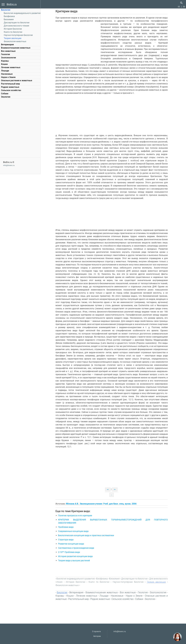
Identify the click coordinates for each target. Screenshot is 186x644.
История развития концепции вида (75, 556)
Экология (6, 97)
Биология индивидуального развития (22, 13)
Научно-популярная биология (18, 35)
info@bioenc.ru (9, 165)
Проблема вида (66, 527)
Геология (5, 54)
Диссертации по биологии (17, 23)
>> (184, 6)
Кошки (4, 64)
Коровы (5, 61)
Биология (6, 10)
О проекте (97, 631)
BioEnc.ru (12, 4)
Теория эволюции (13, 38)
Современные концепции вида (73, 531)
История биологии (13, 29)
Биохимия (9, 19)
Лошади (5, 71)
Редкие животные (10, 87)
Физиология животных (15, 41)
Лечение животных (11, 67)
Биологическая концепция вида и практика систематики (86, 535)
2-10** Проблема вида (69, 552)
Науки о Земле (8, 77)
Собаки (5, 94)
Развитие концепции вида (71, 544)
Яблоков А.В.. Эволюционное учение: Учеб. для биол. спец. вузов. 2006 (101, 504)
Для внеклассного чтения (16, 26)
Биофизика (9, 16)
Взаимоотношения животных (16, 48)
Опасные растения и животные (17, 80)
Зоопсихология (8, 58)
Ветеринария (7, 45)
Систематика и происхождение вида (76, 548)
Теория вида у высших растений (74, 561)
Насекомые (7, 74)
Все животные (8, 51)
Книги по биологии (13, 32)
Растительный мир (10, 84)
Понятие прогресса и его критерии (75, 516)
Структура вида (66, 540)
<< (179, 6)
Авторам (97, 636)
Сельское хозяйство (11, 90)
